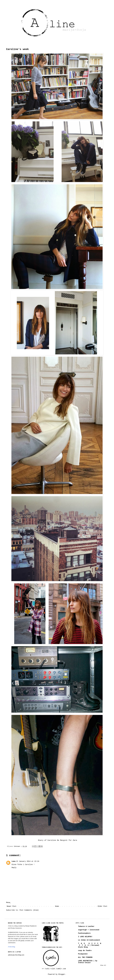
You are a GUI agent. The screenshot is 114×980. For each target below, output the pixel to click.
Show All (103, 965)
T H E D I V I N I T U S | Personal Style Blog (90, 945)
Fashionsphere (84, 933)
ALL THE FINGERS (85, 957)
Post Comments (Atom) (29, 910)
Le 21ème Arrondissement (89, 940)
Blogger (62, 974)
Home (57, 906)
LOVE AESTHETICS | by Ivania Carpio (88, 962)
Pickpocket (83, 954)
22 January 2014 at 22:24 (28, 861)
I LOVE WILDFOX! (85, 937)
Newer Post (12, 906)
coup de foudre (85, 951)
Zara (75, 840)
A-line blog (11, 947)
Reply (14, 868)
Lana (14, 861)
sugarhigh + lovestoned (89, 930)
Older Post (102, 906)
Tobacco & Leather (86, 926)
